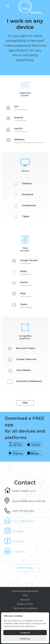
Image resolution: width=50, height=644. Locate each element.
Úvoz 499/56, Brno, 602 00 (29, 501)
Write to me (25, 568)
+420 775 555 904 (23, 511)
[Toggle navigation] (7, 6)
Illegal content (25, 604)
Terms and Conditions (25, 608)
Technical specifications (25, 591)
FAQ (25, 403)
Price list (25, 600)
